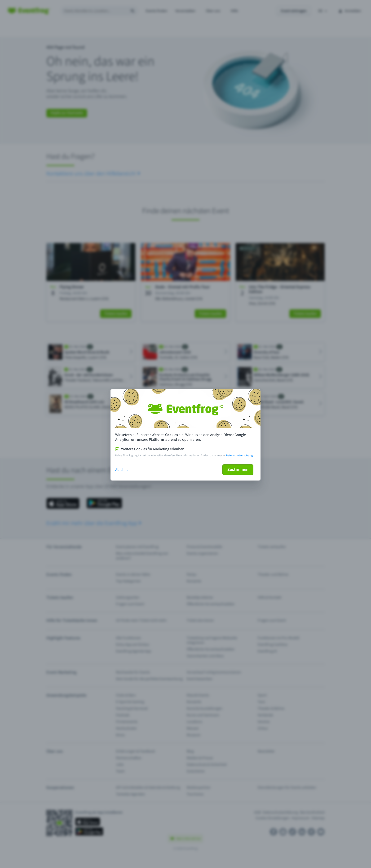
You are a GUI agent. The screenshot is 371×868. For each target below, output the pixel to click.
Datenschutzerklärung (239, 456)
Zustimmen (238, 470)
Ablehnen (123, 470)
